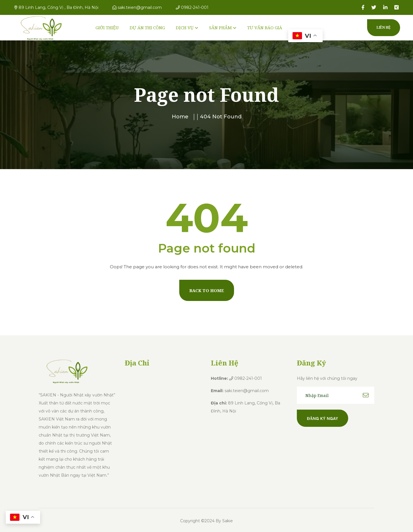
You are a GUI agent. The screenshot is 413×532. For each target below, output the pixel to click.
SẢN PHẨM (220, 28)
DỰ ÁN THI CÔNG (147, 28)
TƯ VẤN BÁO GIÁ (265, 28)
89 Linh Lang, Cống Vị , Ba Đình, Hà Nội (56, 7)
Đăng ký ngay (323, 418)
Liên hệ (384, 27)
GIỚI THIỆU (107, 28)
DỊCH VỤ (185, 28)
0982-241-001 (192, 7)
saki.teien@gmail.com (137, 7)
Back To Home (207, 290)
